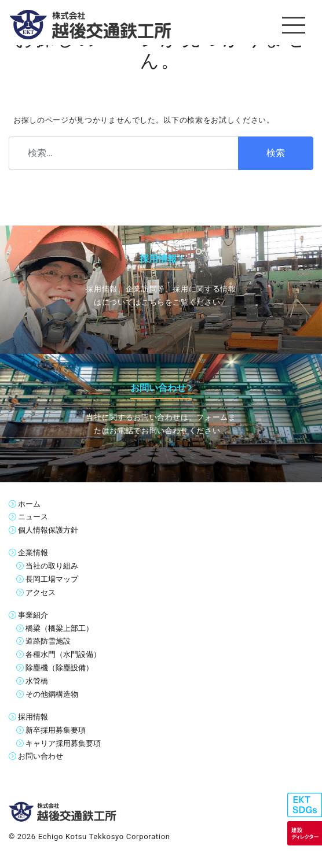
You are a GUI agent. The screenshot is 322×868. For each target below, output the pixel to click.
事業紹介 (33, 615)
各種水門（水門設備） (63, 654)
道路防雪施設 (48, 641)
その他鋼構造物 (52, 694)
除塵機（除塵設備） (59, 668)
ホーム (29, 504)
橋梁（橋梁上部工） (59, 628)
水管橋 (37, 681)
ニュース (33, 517)
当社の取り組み (52, 566)
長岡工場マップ (52, 579)
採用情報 (33, 717)
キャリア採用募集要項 (63, 743)
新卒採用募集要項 (56, 730)
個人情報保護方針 (48, 530)
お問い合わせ (41, 756)
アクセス (41, 592)
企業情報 (33, 553)
